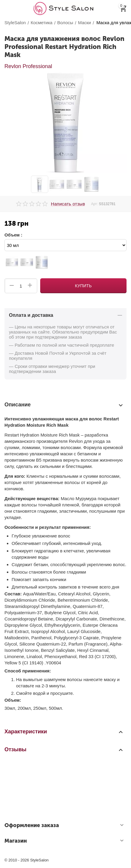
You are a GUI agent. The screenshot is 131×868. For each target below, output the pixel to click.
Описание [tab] (64, 405)
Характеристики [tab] (64, 732)
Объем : (13, 235)
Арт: (95, 204)
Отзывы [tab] (64, 749)
